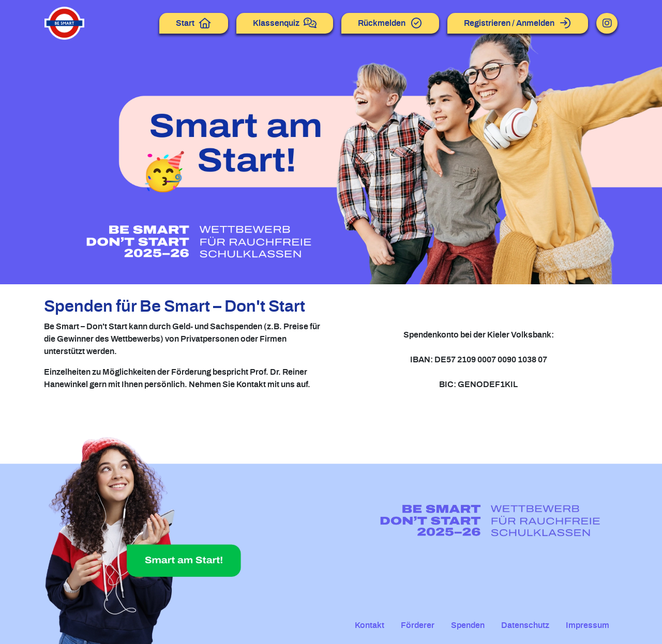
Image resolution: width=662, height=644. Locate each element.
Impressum (588, 625)
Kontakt (370, 625)
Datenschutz (525, 625)
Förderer (418, 625)
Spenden (468, 625)
